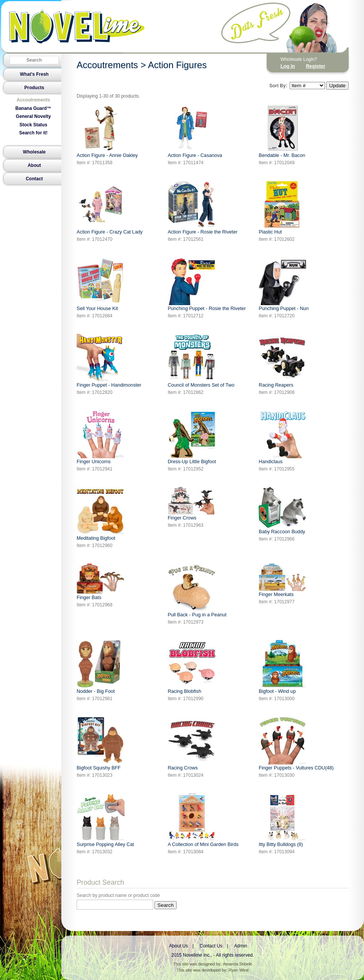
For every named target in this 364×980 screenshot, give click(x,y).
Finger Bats (101, 582)
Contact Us (211, 946)
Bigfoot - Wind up (283, 667)
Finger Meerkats (283, 580)
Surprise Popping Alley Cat (105, 820)
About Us (178, 946)
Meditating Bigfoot (101, 514)
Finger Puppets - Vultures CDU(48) (296, 744)
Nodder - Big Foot (99, 667)
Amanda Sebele (237, 964)
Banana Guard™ (33, 108)
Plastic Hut (283, 208)
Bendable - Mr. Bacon (283, 131)
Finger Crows (192, 504)
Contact (34, 179)
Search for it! (33, 133)
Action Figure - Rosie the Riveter (203, 208)
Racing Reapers (283, 361)
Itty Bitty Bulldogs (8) (283, 820)
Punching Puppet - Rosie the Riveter (207, 284)
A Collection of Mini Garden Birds (203, 820)
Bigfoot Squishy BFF (101, 744)
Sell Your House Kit (101, 284)
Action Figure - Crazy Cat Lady (110, 208)
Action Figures (177, 65)
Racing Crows (192, 744)
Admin (241, 946)
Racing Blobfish (192, 667)
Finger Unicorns (101, 437)
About (34, 165)
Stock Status (34, 125)
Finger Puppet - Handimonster (109, 361)
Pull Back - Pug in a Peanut (197, 590)
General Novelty (33, 116)
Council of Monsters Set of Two (201, 361)
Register (315, 66)
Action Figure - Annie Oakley (107, 131)
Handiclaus (283, 437)
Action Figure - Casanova (195, 131)
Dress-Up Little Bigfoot (192, 437)
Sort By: (278, 86)
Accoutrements (33, 100)
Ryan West (239, 970)
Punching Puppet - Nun (284, 284)
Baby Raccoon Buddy (283, 511)
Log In (288, 66)
